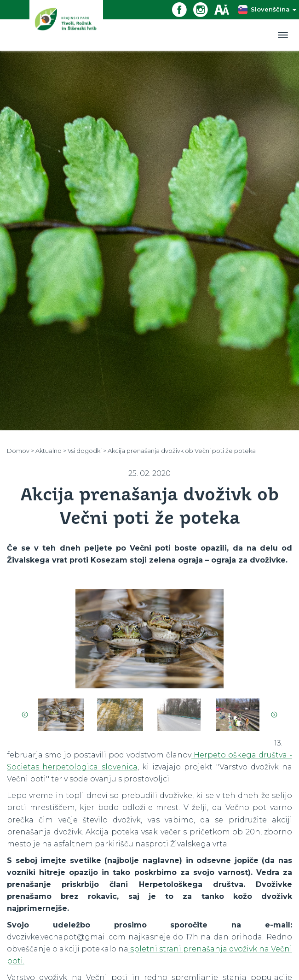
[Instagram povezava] (204, 9)
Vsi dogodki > (87, 451)
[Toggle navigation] (283, 35)
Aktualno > (51, 451)
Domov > (20, 451)
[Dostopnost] (225, 9)
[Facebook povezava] (183, 9)
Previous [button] (25, 715)
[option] (149, 639)
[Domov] (66, 25)
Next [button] (274, 715)
